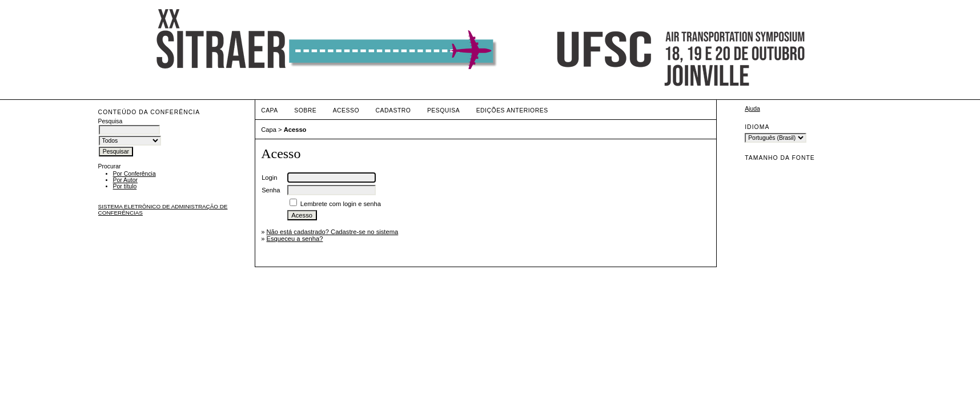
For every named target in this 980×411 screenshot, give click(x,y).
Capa (270, 110)
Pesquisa (443, 110)
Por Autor (125, 180)
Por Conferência (134, 174)
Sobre (305, 110)
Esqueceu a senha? (294, 239)
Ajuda (752, 109)
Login (269, 178)
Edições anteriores (512, 110)
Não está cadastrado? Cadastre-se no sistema (332, 232)
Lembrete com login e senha (341, 204)
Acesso (346, 110)
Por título (125, 186)
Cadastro (393, 110)
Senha (271, 190)
